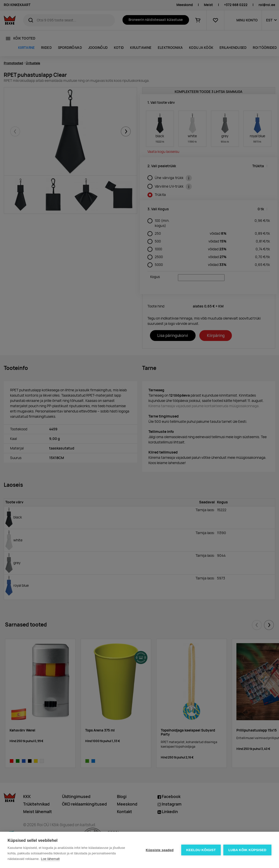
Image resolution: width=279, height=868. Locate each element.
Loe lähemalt (50, 859)
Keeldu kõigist (201, 850)
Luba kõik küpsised (247, 850)
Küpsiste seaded (160, 850)
